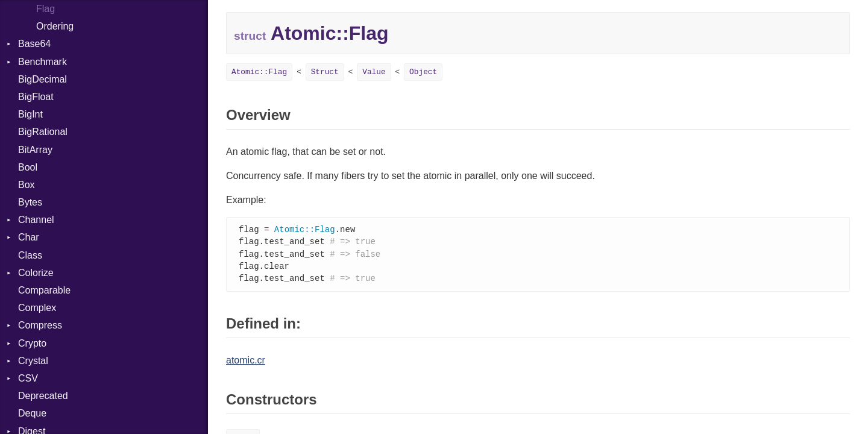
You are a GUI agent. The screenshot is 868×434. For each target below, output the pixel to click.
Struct (325, 72)
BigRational (43, 132)
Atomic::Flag (259, 72)
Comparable (44, 290)
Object (423, 72)
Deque (32, 413)
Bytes (30, 202)
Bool (28, 167)
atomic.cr (246, 363)
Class (30, 255)
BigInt (30, 114)
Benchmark (42, 62)
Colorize (36, 273)
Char (29, 237)
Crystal (33, 361)
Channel (36, 220)
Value (374, 72)
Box (27, 185)
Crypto (32, 343)
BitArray (35, 150)
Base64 (34, 44)
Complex (37, 308)
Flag (46, 9)
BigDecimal (42, 79)
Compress (40, 325)
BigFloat (36, 97)
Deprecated (43, 396)
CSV (28, 378)
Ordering (55, 26)
